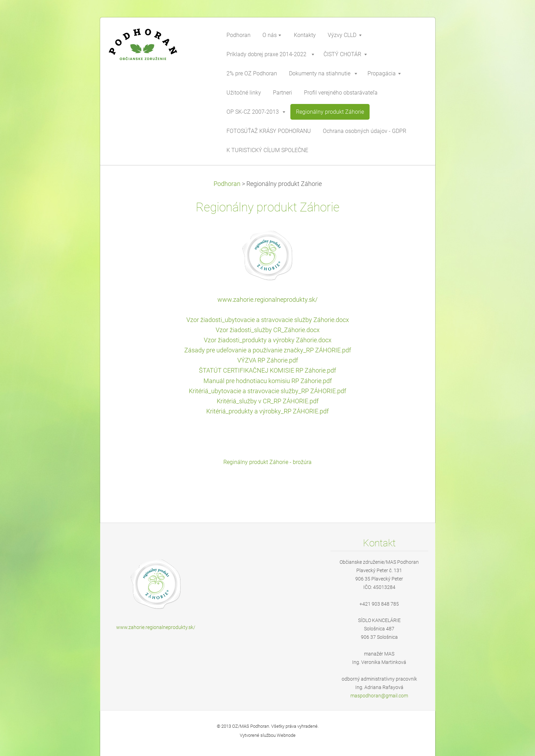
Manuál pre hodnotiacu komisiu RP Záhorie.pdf (268, 381)
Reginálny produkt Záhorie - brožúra (267, 462)
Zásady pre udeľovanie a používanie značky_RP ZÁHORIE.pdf (268, 350)
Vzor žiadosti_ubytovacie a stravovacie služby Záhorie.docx (268, 320)
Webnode (286, 735)
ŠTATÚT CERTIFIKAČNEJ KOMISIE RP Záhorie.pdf (267, 370)
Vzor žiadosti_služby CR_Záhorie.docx (268, 330)
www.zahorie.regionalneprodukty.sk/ (267, 300)
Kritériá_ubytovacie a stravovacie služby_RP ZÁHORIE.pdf (267, 391)
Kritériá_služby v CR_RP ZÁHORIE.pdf (268, 401)
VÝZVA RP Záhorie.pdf (268, 360)
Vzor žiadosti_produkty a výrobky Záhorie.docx (268, 340)
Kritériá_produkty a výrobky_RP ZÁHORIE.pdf (267, 411)
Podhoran (227, 184)
